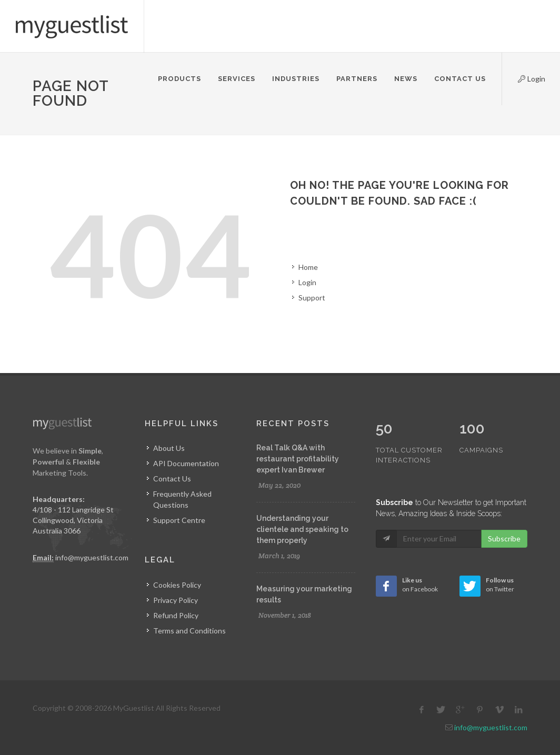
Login (523, 77)
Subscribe (504, 516)
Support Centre (179, 520)
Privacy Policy (176, 600)
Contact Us (172, 479)
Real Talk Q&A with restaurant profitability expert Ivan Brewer (298, 459)
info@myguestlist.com (92, 557)
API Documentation (186, 463)
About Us (169, 448)
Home (308, 267)
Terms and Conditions (189, 631)
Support (312, 298)
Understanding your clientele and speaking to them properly (302, 529)
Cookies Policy (177, 585)
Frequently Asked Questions (182, 499)
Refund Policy (176, 615)
